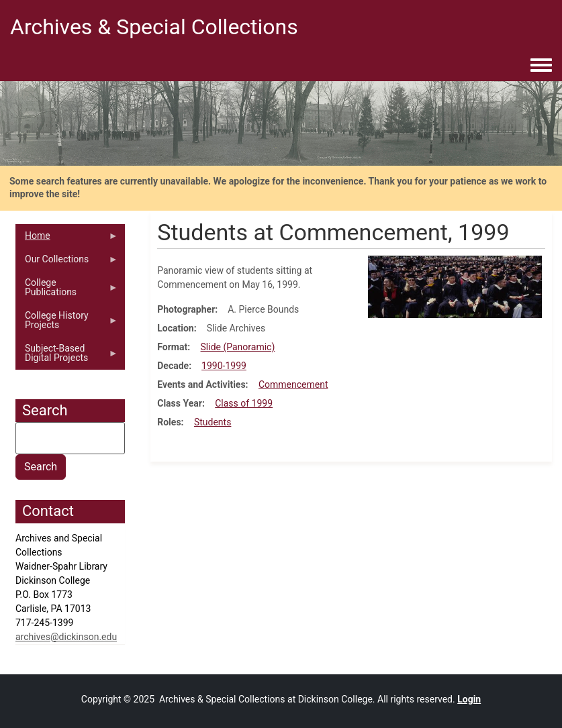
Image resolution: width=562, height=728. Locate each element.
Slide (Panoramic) (238, 347)
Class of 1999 (244, 403)
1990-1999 (224, 366)
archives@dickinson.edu (66, 637)
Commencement (293, 384)
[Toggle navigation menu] (541, 66)
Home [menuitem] (67, 239)
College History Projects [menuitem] (67, 323)
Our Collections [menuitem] (67, 262)
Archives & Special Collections (154, 27)
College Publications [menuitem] (67, 291)
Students (213, 422)
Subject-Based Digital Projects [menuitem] (67, 356)
